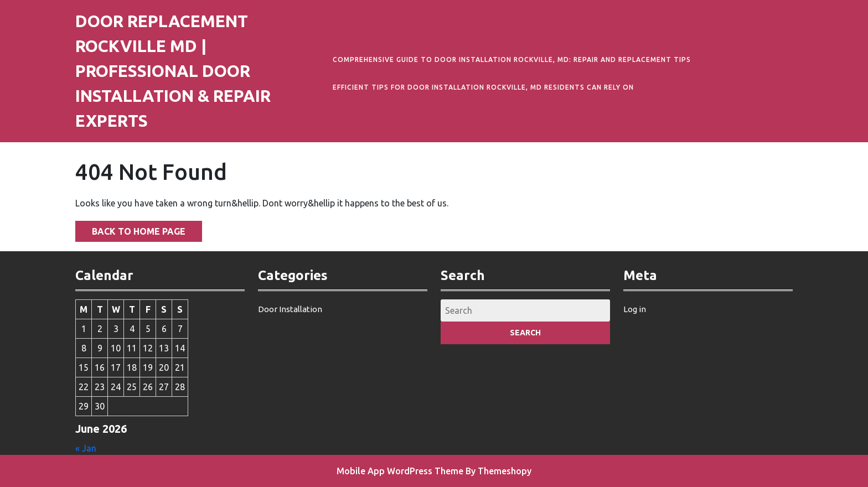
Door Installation (290, 309)
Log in (635, 309)
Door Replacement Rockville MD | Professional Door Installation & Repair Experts (173, 71)
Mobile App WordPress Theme (400, 471)
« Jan (86, 448)
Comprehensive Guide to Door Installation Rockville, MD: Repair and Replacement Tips (512, 59)
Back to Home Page (130, 229)
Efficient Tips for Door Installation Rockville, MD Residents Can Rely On (483, 87)
